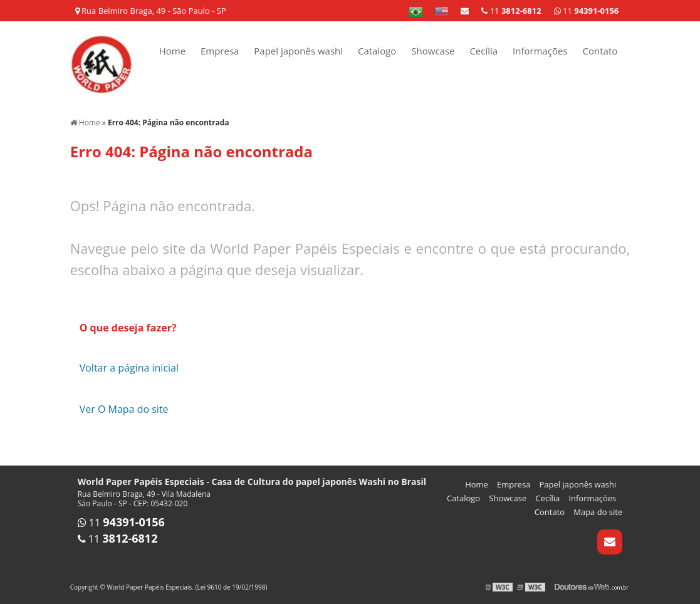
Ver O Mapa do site (124, 409)
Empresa (220, 51)
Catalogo (377, 51)
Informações (540, 51)
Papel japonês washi (298, 51)
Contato (600, 51)
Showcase (433, 51)
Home (172, 51)
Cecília (483, 51)
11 (587, 11)
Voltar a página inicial (129, 368)
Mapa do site (598, 512)
